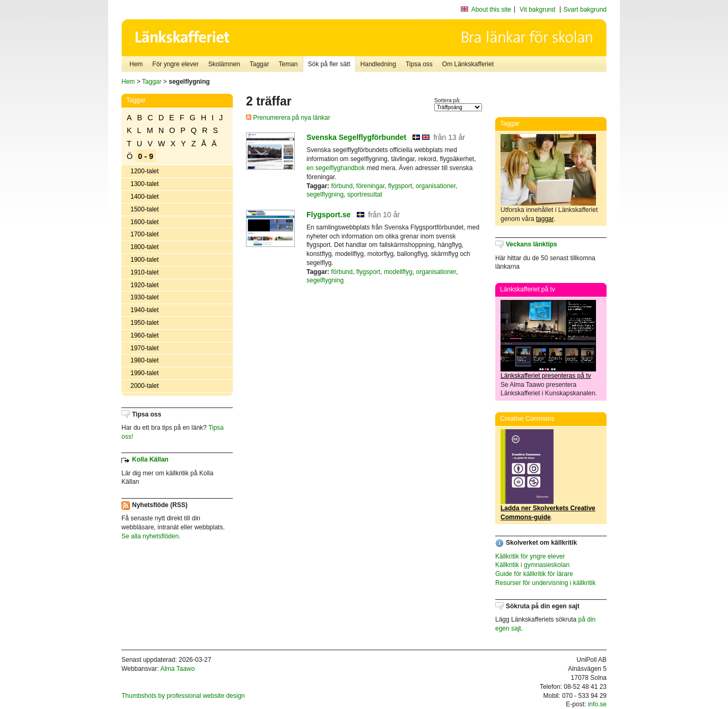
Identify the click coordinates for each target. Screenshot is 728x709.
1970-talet (144, 348)
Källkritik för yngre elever (530, 556)
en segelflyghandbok (336, 168)
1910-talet (144, 272)
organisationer (436, 186)
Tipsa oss (419, 64)
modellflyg (398, 272)
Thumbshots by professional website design (183, 696)
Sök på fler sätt (329, 64)
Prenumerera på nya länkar (288, 118)
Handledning (378, 64)
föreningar (370, 186)
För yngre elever (175, 64)
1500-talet (144, 209)
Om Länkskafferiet (468, 64)
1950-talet (144, 323)
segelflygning (325, 194)
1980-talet (144, 360)
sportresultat (365, 194)
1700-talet (144, 234)
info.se (597, 704)
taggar (545, 219)
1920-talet (144, 285)
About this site (491, 10)
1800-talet (144, 247)
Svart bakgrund (585, 10)
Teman (288, 64)
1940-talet (144, 310)
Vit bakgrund (537, 10)
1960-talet (144, 335)
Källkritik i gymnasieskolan (532, 565)
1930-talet (144, 297)
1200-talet (144, 171)
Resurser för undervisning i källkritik (545, 583)
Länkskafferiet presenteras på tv (546, 376)
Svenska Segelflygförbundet (356, 137)
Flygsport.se (328, 215)
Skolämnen (224, 64)
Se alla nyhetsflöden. (151, 536)
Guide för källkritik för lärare (534, 574)
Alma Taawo (177, 669)
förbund (342, 186)
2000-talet (144, 386)
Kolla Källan (150, 459)
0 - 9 (146, 156)
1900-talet (144, 260)
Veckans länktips (532, 244)
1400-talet (144, 197)
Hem (136, 64)
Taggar (260, 64)
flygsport (400, 186)
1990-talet (144, 373)
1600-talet (144, 222)
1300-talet (144, 184)
